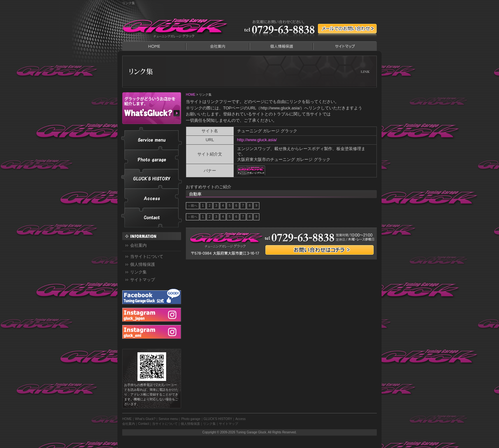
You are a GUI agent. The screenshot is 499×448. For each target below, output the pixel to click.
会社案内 (218, 46)
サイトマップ (345, 46)
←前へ (193, 206)
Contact (151, 218)
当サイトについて (147, 256)
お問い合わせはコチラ (320, 250)
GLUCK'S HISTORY (151, 179)
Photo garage (151, 159)
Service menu (151, 138)
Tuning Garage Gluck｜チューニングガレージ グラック (175, 27)
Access (151, 198)
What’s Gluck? (152, 108)
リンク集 (138, 272)
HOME (154, 46)
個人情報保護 (281, 46)
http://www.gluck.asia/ (257, 140)
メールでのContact (347, 29)
